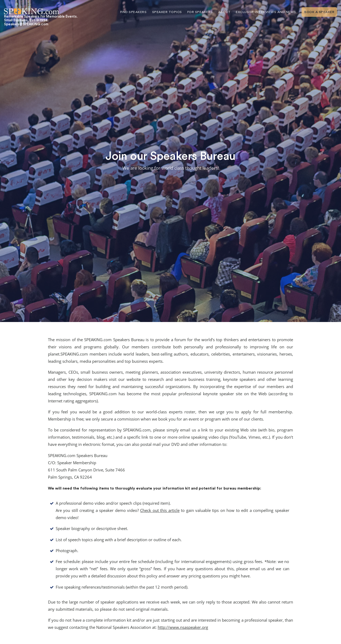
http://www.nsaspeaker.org (183, 627)
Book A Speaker (319, 12)
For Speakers (200, 12)
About (224, 12)
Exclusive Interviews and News (266, 12)
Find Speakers (133, 12)
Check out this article (160, 510)
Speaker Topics (167, 12)
